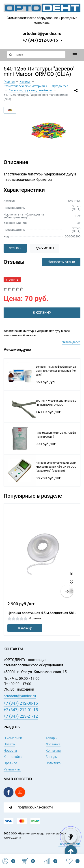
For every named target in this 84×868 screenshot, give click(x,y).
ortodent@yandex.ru (42, 33)
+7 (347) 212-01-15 (21, 710)
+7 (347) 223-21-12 (21, 716)
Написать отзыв (61, 262)
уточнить (12, 280)
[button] (67, 591)
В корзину (25, 628)
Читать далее (71, 342)
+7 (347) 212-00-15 (40, 40)
